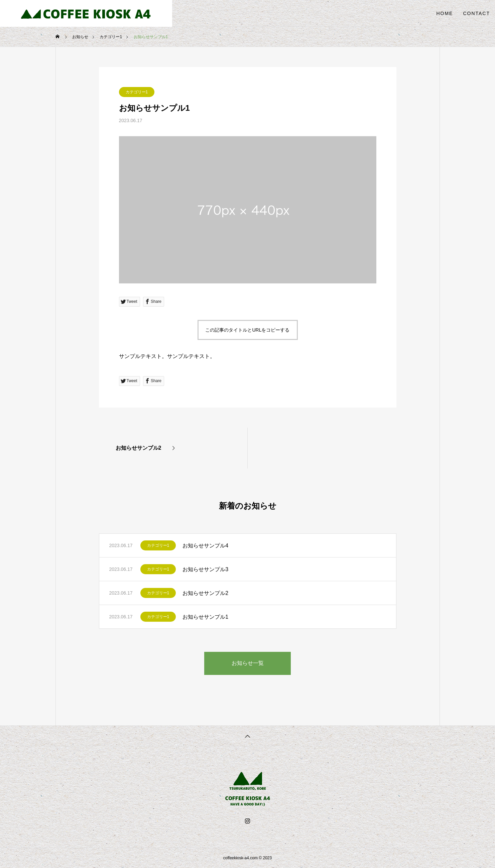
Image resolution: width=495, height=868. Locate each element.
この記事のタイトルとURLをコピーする (247, 330)
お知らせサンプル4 (205, 546)
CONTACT (476, 13)
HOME (445, 13)
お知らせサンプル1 (205, 617)
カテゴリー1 (137, 92)
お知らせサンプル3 (205, 569)
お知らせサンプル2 (205, 593)
